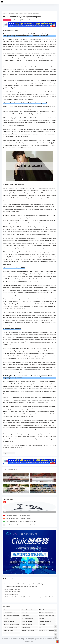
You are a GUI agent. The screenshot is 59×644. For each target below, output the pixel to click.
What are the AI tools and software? (12, 616)
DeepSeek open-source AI (45, 621)
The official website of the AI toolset (47, 616)
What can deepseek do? (10, 610)
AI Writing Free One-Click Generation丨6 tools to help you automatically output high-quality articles (29, 597)
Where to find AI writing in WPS (12, 592)
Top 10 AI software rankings (11, 627)
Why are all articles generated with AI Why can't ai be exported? (21, 587)
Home (6, 13)
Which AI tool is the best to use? (47, 630)
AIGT (40, 627)
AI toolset (41, 610)
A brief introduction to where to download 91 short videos (18, 518)
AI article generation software (12, 589)
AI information (12, 13)
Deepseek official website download (12, 624)
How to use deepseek (9, 621)
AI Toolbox (24, 613)
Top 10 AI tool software (27, 619)
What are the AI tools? (27, 610)
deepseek (41, 619)
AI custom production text (11, 594)
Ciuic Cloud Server (8, 633)
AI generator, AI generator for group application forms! (18, 515)
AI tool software (25, 616)
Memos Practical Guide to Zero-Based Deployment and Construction (21, 522)
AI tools (6, 619)
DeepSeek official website (28, 630)
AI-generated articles (9, 453)
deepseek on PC (43, 624)
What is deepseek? (26, 627)
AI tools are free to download (46, 613)
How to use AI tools (9, 630)
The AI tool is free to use (10, 613)
